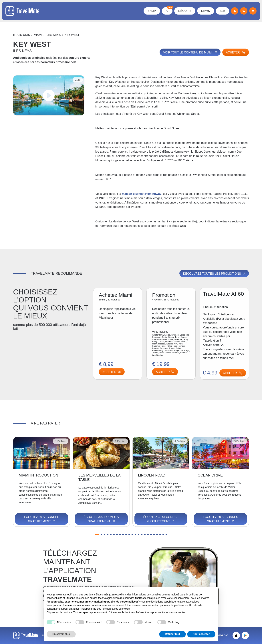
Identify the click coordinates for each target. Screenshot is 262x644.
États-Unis (22, 35)
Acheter (236, 52)
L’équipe (185, 11)
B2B (223, 11)
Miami (38, 35)
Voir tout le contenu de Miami (190, 52)
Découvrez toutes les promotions (215, 274)
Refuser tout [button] (172, 634)
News (206, 11)
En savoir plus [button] (61, 634)
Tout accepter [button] (201, 634)
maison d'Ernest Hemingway (142, 194)
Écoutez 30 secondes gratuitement (42, 519)
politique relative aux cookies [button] (183, 602)
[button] (97, 535)
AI (169, 10)
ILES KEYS (53, 35)
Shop (152, 11)
